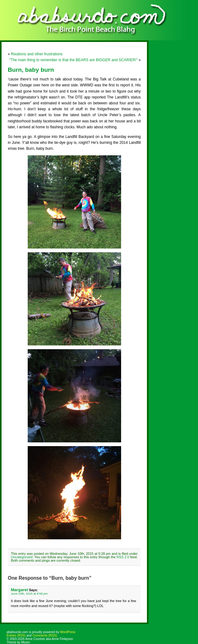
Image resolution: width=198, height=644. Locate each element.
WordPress (68, 632)
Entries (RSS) (16, 635)
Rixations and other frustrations (37, 54)
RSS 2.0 (123, 557)
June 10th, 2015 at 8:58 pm (29, 594)
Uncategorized (22, 557)
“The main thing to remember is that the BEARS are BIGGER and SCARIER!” (73, 60)
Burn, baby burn (31, 70)
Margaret (19, 590)
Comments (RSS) (45, 635)
